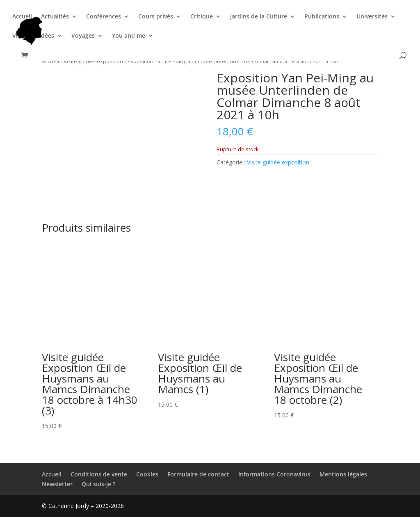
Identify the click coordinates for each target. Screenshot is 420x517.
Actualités (55, 17)
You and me (129, 36)
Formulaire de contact (198, 474)
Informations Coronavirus (274, 474)
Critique (202, 17)
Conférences (104, 17)
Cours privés (156, 17)
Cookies (147, 474)
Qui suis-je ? (98, 484)
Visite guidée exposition (93, 61)
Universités (372, 17)
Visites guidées (33, 36)
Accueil (22, 17)
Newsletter (57, 484)
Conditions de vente (99, 474)
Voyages (83, 36)
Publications (322, 17)
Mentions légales (343, 474)
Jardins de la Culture (259, 17)
